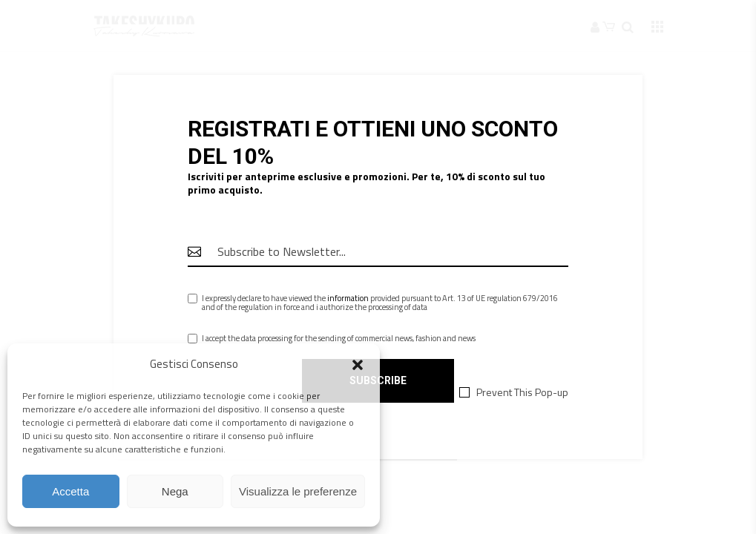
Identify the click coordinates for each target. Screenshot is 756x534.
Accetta (70, 491)
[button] (358, 365)
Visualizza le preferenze (298, 491)
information (348, 298)
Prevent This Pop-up (522, 392)
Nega (175, 491)
